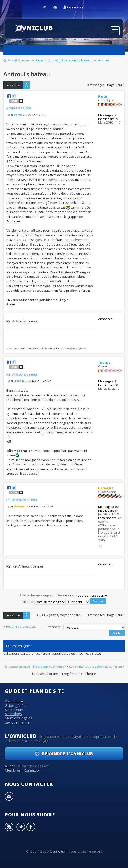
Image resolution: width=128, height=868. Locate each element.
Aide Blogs (13, 714)
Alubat (10, 766)
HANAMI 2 (21, 506)
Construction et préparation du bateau (64, 60)
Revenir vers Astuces (21, 627)
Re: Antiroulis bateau (22, 374)
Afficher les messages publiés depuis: (64, 595)
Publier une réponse (17, 85)
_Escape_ (20, 381)
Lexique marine (17, 722)
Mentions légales (18, 718)
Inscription (41, 667)
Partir (18, 115)
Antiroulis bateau (19, 108)
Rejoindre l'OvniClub (67, 754)
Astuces (104, 60)
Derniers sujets (119, 50)
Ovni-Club (57, 851)
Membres (13, 770)
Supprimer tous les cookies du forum (95, 667)
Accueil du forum (18, 60)
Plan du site (14, 701)
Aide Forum (14, 710)
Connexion (75, 7)
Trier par (43, 602)
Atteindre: (55, 627)
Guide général (16, 705)
